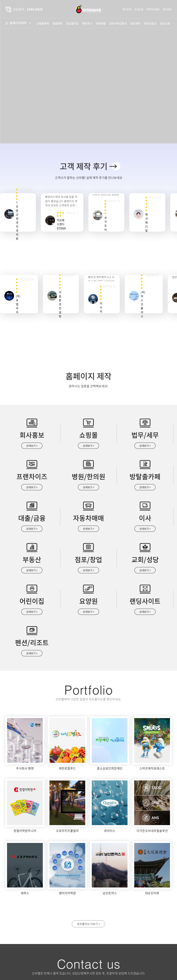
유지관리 (167, 9)
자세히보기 (148, 950)
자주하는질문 (153, 9)
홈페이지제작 (20, 23)
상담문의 (106, 964)
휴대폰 (142, 919)
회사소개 (127, 9)
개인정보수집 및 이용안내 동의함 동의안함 (114, 950)
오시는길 (139, 9)
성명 (99, 919)
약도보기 (18, 925)
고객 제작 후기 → (88, 166)
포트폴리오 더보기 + (88, 851)
